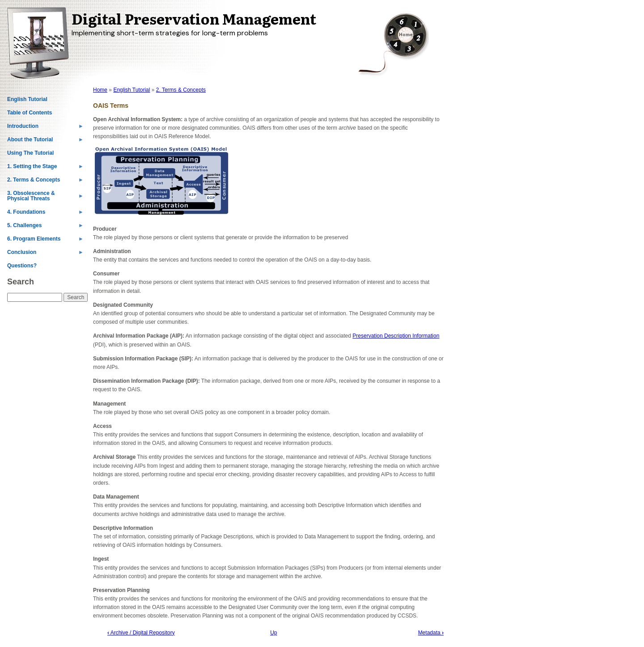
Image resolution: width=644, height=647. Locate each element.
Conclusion (45, 254)
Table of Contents (30, 113)
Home (100, 90)
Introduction (45, 128)
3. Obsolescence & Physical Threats (45, 198)
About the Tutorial (45, 141)
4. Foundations (45, 214)
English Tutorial (27, 99)
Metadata (431, 633)
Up (273, 633)
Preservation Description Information (396, 336)
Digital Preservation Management (194, 18)
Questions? (22, 266)
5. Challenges (45, 227)
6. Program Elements (45, 241)
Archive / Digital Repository (141, 633)
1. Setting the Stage (45, 168)
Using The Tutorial (30, 153)
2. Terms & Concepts (45, 182)
